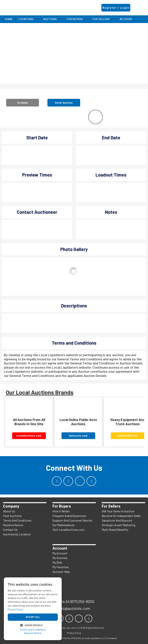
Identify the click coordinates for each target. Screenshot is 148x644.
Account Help (61, 572)
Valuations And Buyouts (117, 520)
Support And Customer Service (72, 520)
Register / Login (116, 8)
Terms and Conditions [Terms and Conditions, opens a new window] (33, 630)
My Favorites (61, 567)
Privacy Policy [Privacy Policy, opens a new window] (15, 610)
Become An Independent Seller (121, 516)
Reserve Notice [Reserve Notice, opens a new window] (33, 633)
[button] (33, 625)
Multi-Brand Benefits (115, 530)
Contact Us (10, 530)
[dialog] (33, 609)
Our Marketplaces (63, 525)
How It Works (61, 511)
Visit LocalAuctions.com (68, 530)
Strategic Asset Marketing (119, 525)
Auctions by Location (17, 534)
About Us (9, 511)
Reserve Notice (13, 525)
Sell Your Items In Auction (118, 511)
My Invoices (60, 558)
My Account (60, 553)
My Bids (57, 562)
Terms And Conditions (17, 520)
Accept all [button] (33, 617)
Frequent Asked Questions (69, 516)
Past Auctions (12, 516)
